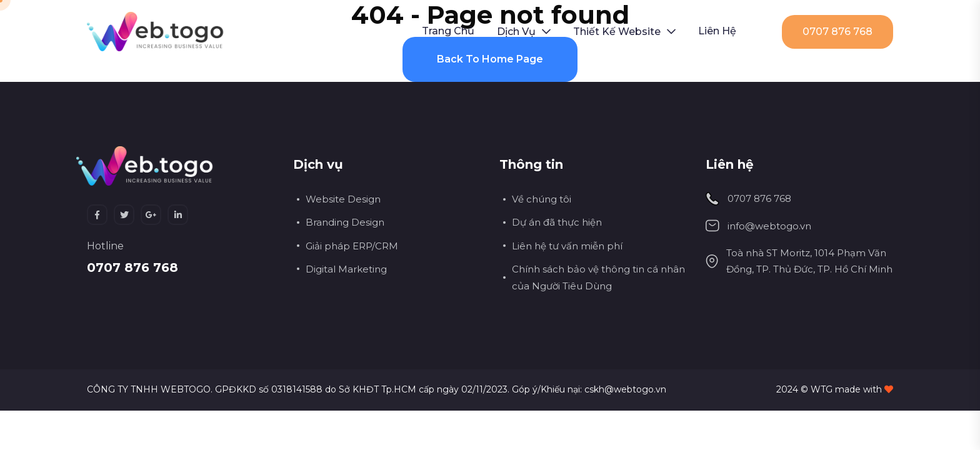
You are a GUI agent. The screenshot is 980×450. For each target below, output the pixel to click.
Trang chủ (448, 31)
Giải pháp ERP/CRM (352, 246)
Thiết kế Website (617, 32)
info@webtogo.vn (769, 226)
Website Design (343, 199)
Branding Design (345, 222)
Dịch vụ (516, 32)
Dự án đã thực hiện (557, 222)
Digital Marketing (346, 269)
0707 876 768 (837, 32)
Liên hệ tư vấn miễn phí (567, 246)
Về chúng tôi (542, 199)
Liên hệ (717, 31)
